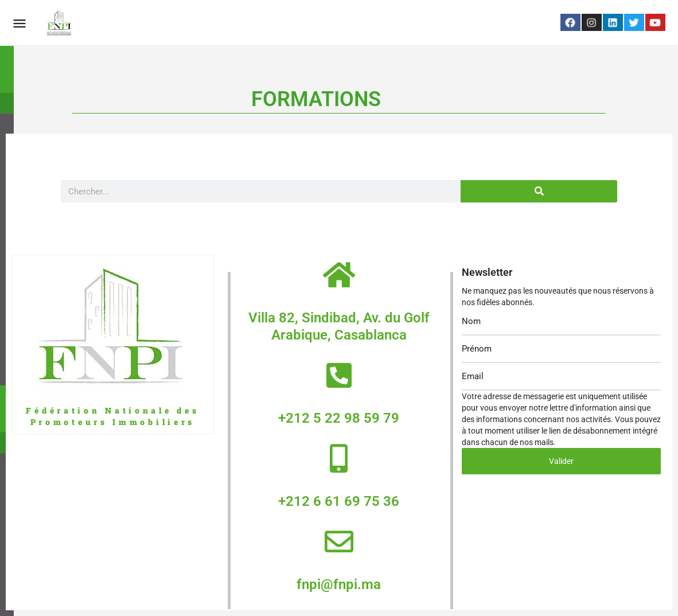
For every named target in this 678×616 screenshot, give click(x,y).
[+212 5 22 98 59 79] (339, 375)
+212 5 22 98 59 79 (339, 418)
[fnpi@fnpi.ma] (339, 541)
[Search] (539, 191)
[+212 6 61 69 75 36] (339, 458)
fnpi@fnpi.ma (339, 584)
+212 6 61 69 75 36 (339, 501)
